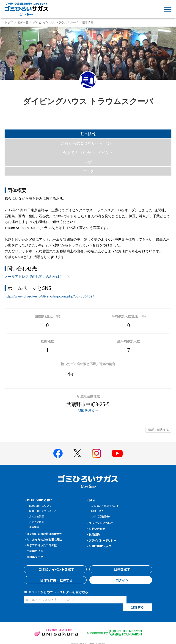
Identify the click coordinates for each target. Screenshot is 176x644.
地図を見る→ (88, 410)
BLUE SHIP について (43, 505)
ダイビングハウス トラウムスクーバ (55, 22)
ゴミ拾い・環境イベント (108, 505)
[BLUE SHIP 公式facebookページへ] (58, 453)
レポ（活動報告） (103, 516)
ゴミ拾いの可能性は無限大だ (48, 534)
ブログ (88, 171)
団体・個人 (99, 511)
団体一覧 (23, 22)
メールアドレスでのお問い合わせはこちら (37, 276)
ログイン (121, 580)
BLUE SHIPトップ (102, 546)
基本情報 (88, 134)
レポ (88, 162)
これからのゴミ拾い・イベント (88, 143)
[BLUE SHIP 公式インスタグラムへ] (96, 453)
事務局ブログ (37, 557)
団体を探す (121, 569)
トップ (9, 22)
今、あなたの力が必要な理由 (48, 539)
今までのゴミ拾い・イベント (88, 153)
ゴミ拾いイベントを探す (55, 569)
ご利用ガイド (37, 551)
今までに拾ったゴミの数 (45, 545)
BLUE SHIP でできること (45, 511)
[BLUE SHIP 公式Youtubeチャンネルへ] (117, 453)
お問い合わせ (99, 528)
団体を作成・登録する (55, 580)
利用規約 (96, 534)
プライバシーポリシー (105, 540)
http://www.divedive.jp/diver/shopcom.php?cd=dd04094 (49, 296)
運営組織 (35, 527)
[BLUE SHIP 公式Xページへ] (77, 453)
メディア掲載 (38, 522)
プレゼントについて (104, 523)
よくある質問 (38, 516)
